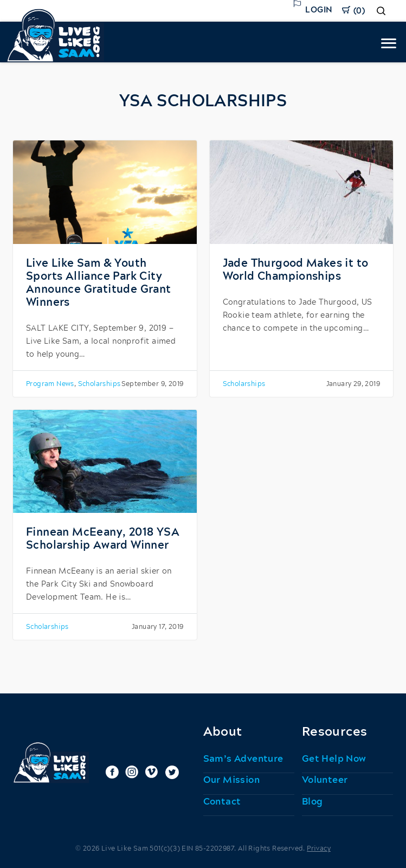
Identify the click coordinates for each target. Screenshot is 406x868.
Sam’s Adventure (243, 759)
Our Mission (231, 780)
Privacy (319, 848)
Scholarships (99, 384)
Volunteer (325, 780)
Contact (222, 802)
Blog (312, 802)
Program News (50, 384)
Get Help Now (334, 759)
